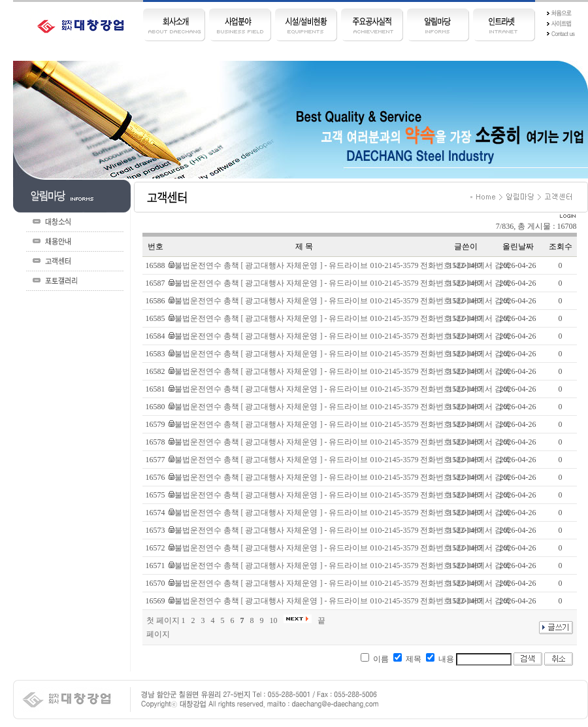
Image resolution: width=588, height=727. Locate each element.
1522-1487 (466, 265)
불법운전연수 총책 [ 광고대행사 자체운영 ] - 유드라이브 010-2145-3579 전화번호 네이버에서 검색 (343, 265)
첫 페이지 (163, 620)
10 (274, 620)
